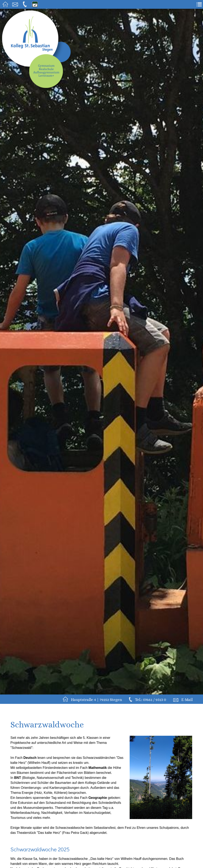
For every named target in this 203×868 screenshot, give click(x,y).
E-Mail (187, 700)
